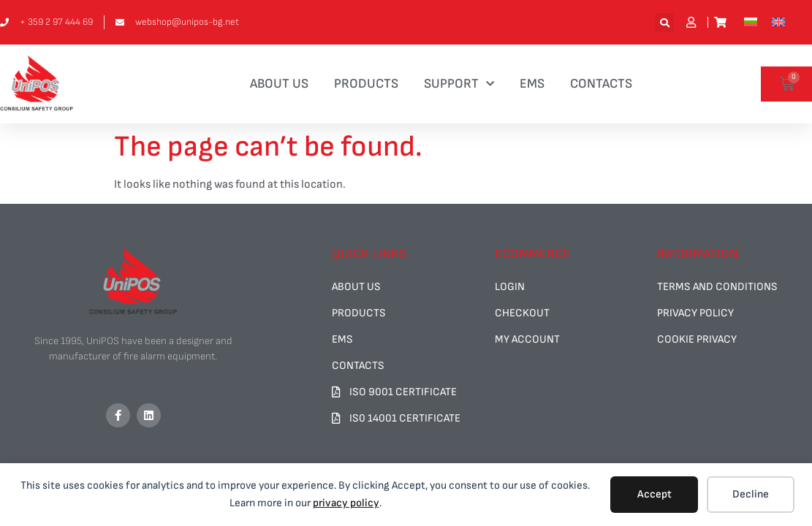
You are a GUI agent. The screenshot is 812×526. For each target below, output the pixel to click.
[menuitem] (751, 22)
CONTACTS (601, 84)
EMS (532, 84)
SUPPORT (459, 84)
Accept (654, 494)
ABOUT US (279, 84)
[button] (664, 23)
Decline (751, 494)
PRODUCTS (366, 84)
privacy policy (346, 503)
